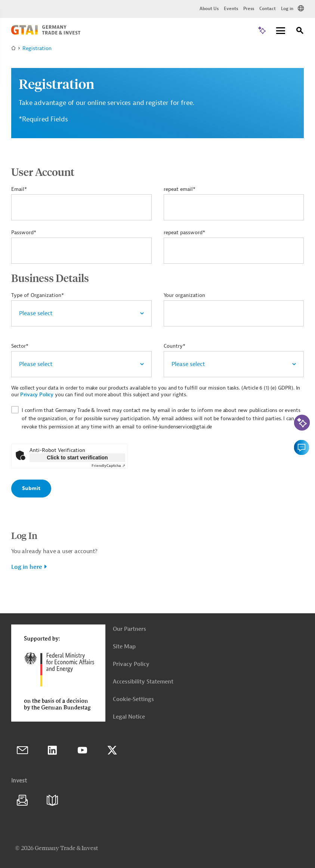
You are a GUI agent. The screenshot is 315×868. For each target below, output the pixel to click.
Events (231, 9)
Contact (268, 9)
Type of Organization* (38, 295)
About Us (209, 9)
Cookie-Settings (133, 699)
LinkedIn (52, 750)
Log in (287, 9)
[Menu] (281, 31)
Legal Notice (129, 717)
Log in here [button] (27, 567)
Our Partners (129, 629)
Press (249, 9)
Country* (175, 346)
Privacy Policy (37, 395)
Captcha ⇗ (108, 466)
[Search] (300, 32)
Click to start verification (77, 458)
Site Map (124, 647)
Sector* (20, 346)
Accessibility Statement (143, 682)
